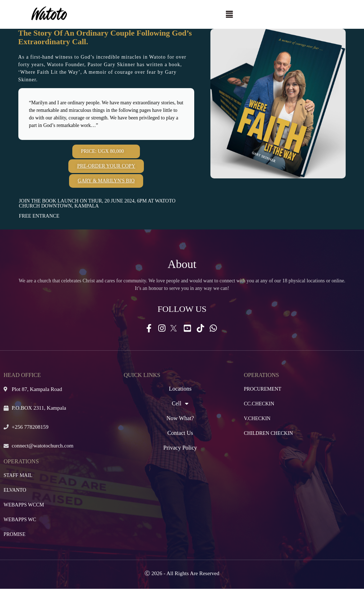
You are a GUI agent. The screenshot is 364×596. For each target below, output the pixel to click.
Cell (180, 404)
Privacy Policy (180, 448)
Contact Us (180, 433)
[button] (229, 14)
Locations (180, 389)
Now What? (180, 418)
